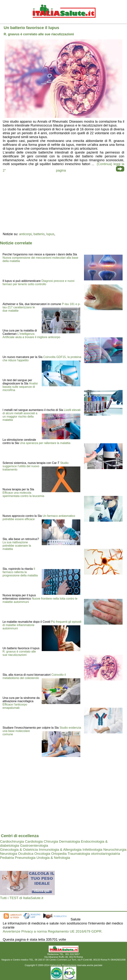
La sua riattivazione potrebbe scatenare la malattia (17, 546)
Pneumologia (25, 858)
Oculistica (26, 854)
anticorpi (25, 234)
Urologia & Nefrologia (53, 858)
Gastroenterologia (34, 846)
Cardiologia (34, 841)
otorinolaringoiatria (105, 854)
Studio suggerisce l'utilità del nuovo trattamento (36, 466)
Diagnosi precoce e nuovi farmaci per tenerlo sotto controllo (39, 283)
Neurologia (9, 854)
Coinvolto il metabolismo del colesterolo (34, 676)
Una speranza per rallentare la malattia (45, 443)
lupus (50, 234)
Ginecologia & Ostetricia (19, 850)
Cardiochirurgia (12, 841)
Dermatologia (69, 841)
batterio (39, 234)
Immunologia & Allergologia (60, 850)
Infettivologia (92, 850)
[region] (63, 202)
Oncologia (42, 854)
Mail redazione (63, 962)
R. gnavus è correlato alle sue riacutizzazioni (19, 653)
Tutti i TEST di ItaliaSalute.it (22, 898)
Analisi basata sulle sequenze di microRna (20, 387)
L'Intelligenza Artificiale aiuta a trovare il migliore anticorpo (31, 335)
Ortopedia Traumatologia (70, 854)
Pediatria (7, 858)
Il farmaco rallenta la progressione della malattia (20, 572)
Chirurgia (51, 841)
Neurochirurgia (115, 850)
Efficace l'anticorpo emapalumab (15, 706)
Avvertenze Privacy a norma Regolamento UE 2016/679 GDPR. (53, 931)
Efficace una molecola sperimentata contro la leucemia (23, 494)
